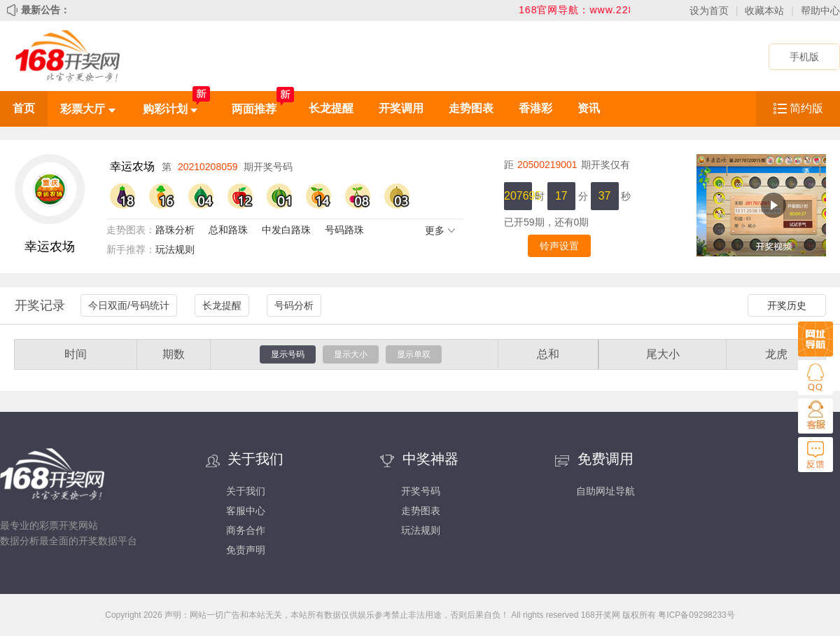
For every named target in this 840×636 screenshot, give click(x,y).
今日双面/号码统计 (129, 305)
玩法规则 (175, 249)
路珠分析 (175, 230)
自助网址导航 (605, 491)
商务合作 (246, 530)
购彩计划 (170, 109)
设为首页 (709, 11)
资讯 (589, 108)
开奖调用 (401, 108)
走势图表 (471, 108)
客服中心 (246, 511)
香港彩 (535, 108)
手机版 (804, 57)
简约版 (806, 108)
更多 (440, 230)
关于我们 (246, 491)
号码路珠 (344, 230)
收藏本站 (764, 11)
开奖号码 (421, 491)
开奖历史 (787, 305)
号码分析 (294, 305)
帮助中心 (820, 11)
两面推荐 (254, 109)
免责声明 (246, 550)
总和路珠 (228, 230)
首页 (24, 108)
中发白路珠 (286, 230)
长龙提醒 (331, 108)
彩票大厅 (87, 109)
